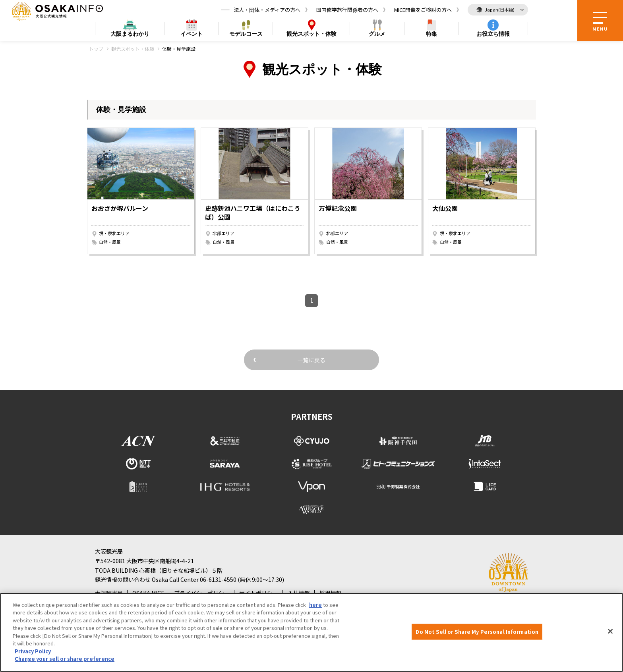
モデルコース (246, 34)
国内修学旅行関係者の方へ (347, 10)
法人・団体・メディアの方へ (267, 10)
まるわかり (130, 34)
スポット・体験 (311, 34)
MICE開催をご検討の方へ (423, 10)
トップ (96, 49)
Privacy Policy (33, 651)
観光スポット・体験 (133, 49)
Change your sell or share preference (65, 659)
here (315, 605)
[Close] (610, 631)
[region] (311, 632)
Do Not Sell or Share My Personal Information (477, 632)
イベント (192, 34)
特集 (431, 34)
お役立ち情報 (493, 34)
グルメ (377, 34)
